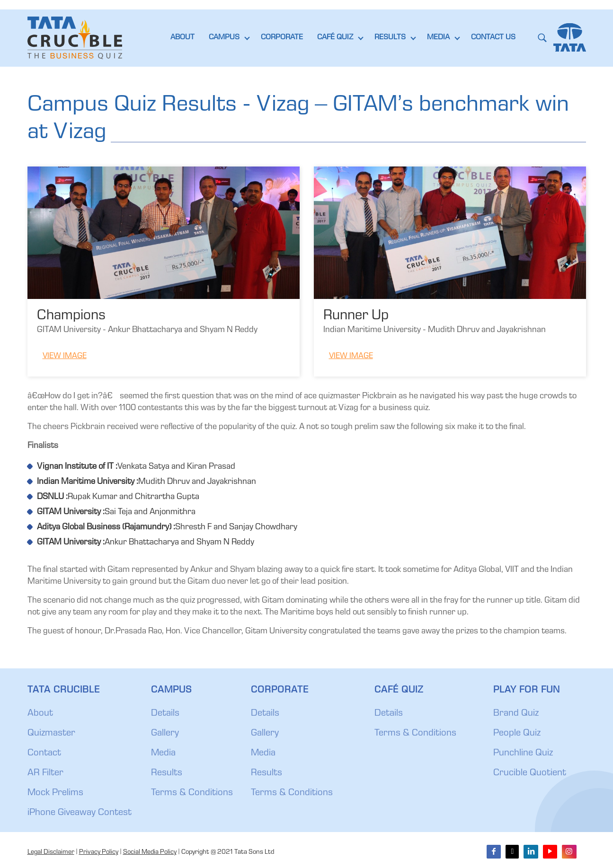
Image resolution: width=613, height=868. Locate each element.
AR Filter (45, 773)
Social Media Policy (150, 852)
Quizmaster (51, 734)
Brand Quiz (516, 714)
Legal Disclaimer (51, 852)
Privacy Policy (99, 852)
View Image (65, 356)
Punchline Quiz (523, 754)
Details (165, 714)
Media (163, 754)
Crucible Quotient (530, 773)
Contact (44, 754)
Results (167, 773)
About (40, 714)
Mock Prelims (55, 793)
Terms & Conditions (192, 793)
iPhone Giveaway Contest (80, 813)
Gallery (165, 734)
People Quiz (517, 734)
